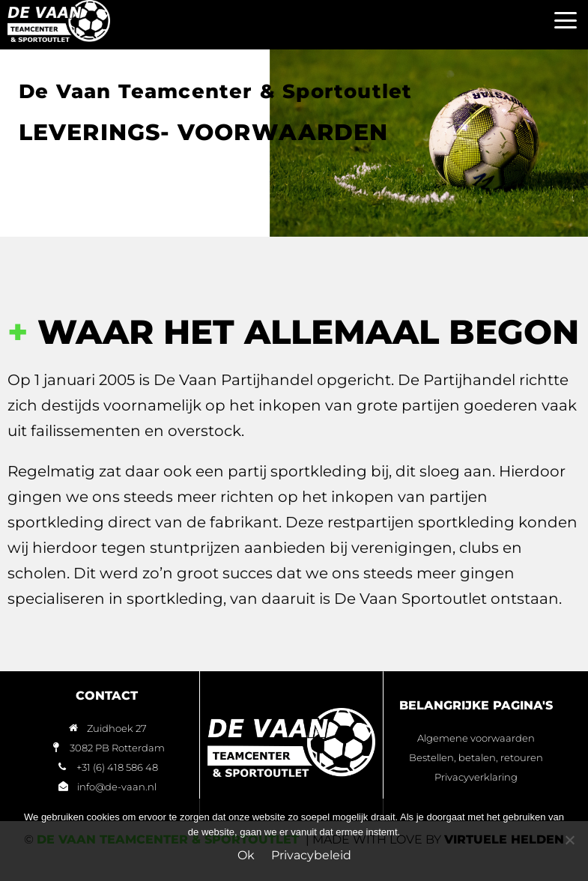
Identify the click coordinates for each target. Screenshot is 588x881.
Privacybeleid (311, 855)
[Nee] (569, 840)
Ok (246, 855)
